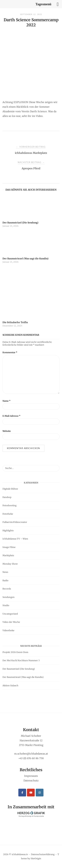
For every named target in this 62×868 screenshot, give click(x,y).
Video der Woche (11, 622)
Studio (6, 605)
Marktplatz (8, 555)
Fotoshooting (10, 505)
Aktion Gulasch (10, 686)
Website (7, 431)
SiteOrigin (36, 859)
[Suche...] (56, 467)
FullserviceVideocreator (15, 522)
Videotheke (8, 630)
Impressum (31, 776)
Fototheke (8, 514)
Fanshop (7, 497)
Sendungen (9, 597)
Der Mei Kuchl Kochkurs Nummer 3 (21, 660)
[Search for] (31, 468)
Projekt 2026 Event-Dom (15, 652)
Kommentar (10, 352)
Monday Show (10, 564)
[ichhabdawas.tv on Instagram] (40, 793)
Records (7, 589)
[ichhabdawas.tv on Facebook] (22, 793)
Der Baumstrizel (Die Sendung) (19, 669)
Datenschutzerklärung (43, 854)
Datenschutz (31, 781)
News (5, 572)
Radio (5, 581)
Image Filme (9, 547)
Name (7, 401)
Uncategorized (10, 614)
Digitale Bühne (10, 489)
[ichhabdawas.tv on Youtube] (31, 793)
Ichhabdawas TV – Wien (15, 539)
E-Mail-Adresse (11, 416)
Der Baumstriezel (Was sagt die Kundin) (23, 677)
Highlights (8, 531)
